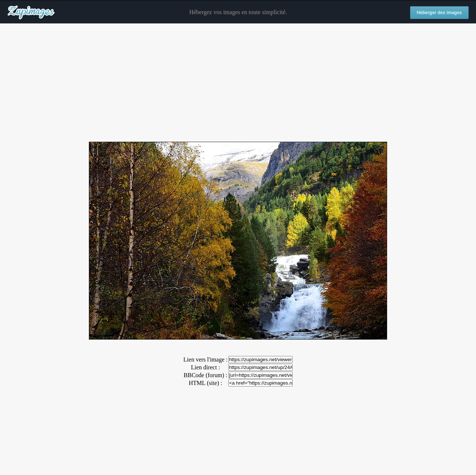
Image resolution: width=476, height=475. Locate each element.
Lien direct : (205, 367)
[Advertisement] (238, 83)
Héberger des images (439, 13)
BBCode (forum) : (205, 375)
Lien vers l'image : (205, 360)
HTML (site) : (205, 383)
